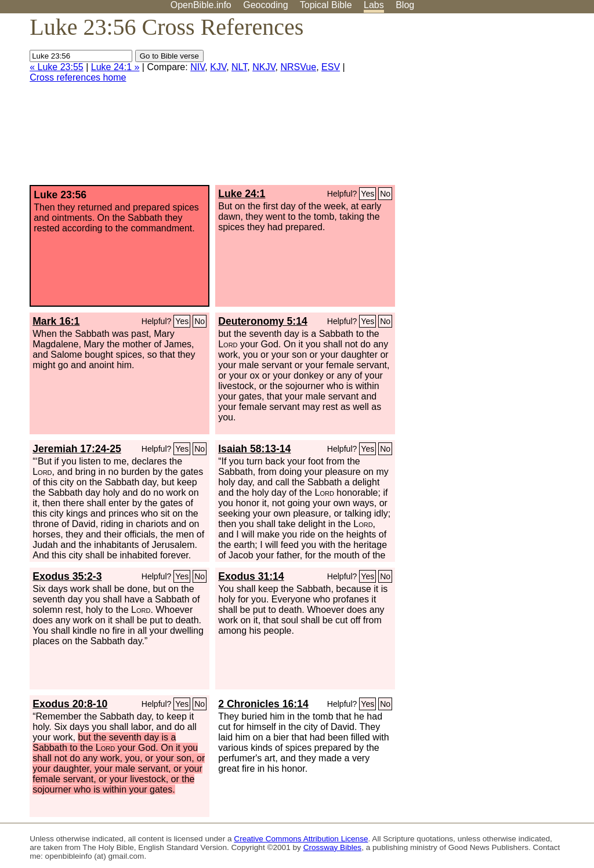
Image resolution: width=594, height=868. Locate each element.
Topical (326, 5)
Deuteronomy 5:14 (263, 321)
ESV (331, 67)
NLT (239, 67)
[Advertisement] (477, 104)
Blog (405, 5)
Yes (367, 194)
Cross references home (78, 77)
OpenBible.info (201, 5)
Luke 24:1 (242, 194)
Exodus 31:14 (251, 576)
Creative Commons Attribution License (301, 839)
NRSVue (299, 67)
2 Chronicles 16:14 (263, 704)
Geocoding (265, 5)
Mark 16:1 (56, 321)
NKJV (264, 67)
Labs (374, 5)
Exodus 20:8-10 (70, 704)
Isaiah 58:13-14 (254, 449)
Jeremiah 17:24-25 (77, 449)
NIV (198, 67)
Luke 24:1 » (115, 67)
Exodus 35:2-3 (67, 576)
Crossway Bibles (332, 847)
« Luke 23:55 (57, 67)
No (385, 194)
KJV (218, 67)
